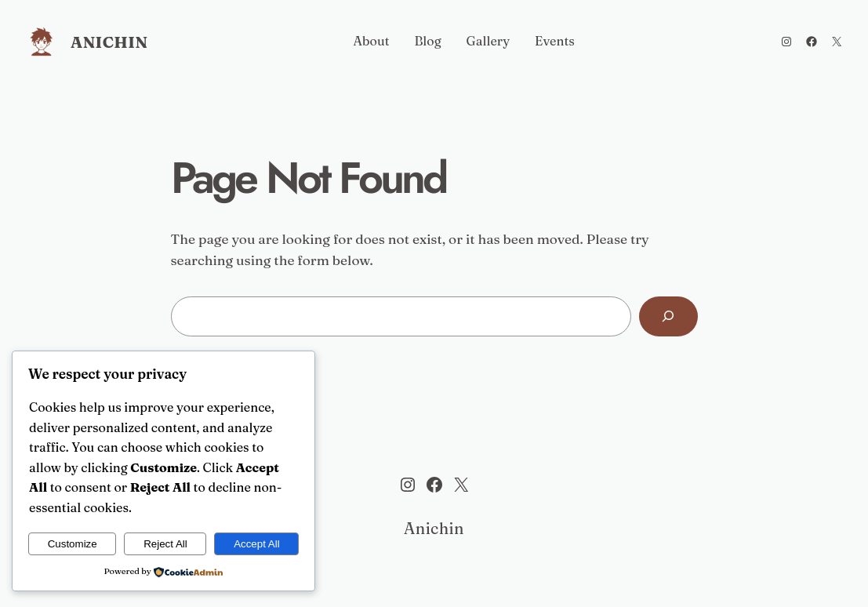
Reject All (165, 544)
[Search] (668, 316)
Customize (73, 544)
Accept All (257, 544)
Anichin (109, 42)
